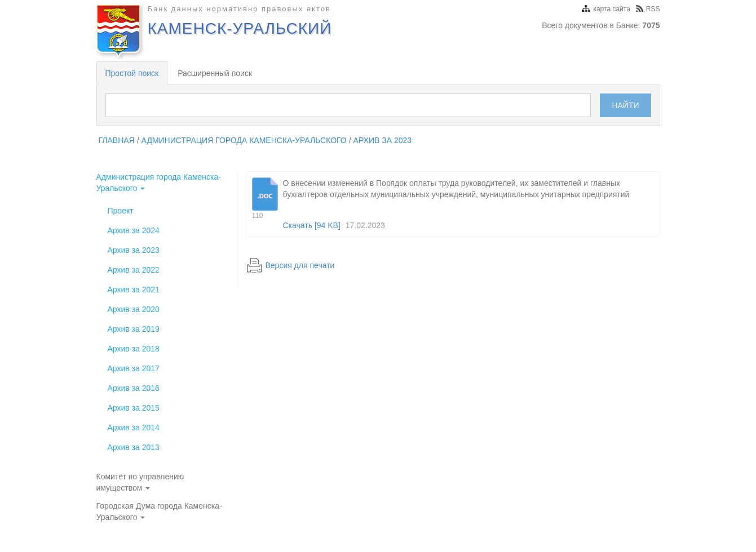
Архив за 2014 (134, 428)
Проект (121, 211)
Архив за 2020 (134, 309)
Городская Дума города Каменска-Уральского (159, 511)
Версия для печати (300, 265)
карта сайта (606, 9)
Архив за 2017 (134, 368)
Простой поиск (132, 73)
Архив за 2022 (134, 270)
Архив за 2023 (383, 140)
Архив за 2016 (134, 388)
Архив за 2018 (134, 349)
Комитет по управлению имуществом (140, 482)
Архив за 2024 (134, 230)
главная (117, 140)
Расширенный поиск (215, 73)
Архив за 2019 (134, 329)
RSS (648, 9)
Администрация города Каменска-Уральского (244, 140)
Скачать (312, 225)
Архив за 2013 (134, 447)
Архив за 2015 (134, 408)
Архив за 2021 (134, 290)
